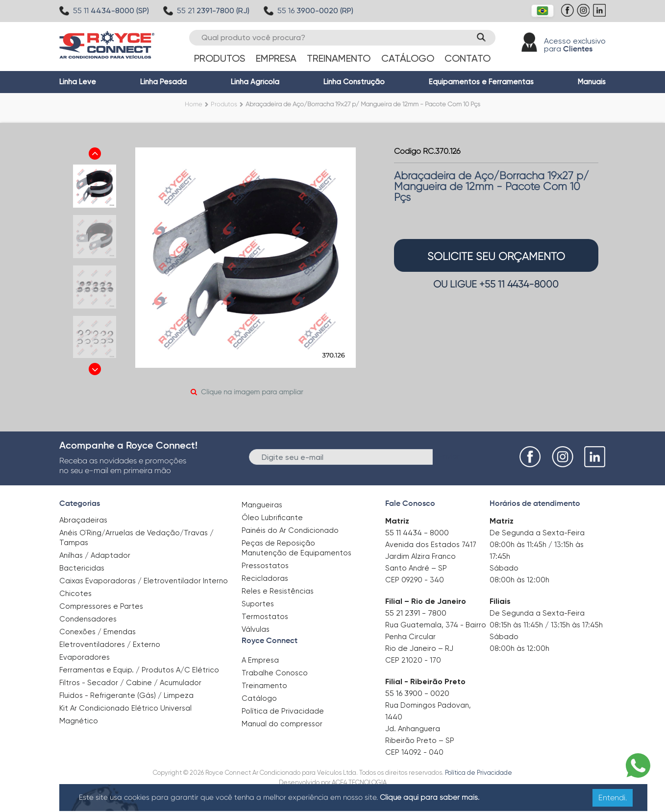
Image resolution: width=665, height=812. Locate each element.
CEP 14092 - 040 (414, 752)
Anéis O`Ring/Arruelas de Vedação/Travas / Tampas (136, 538)
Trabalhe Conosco (275, 673)
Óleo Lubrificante (272, 518)
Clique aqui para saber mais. (430, 797)
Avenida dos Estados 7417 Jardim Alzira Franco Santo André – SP (431, 556)
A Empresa (260, 660)
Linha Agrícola (255, 82)
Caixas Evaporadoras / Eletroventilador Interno (144, 581)
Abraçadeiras (83, 520)
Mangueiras (262, 505)
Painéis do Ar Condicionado (290, 530)
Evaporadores (85, 657)
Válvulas (256, 629)
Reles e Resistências (278, 591)
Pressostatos (265, 566)
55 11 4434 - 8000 (417, 533)
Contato (468, 58)
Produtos (220, 58)
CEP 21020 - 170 (413, 660)
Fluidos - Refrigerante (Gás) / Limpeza (126, 695)
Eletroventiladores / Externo (110, 645)
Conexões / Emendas (98, 632)
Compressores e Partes (101, 606)
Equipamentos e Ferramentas (481, 82)
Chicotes (75, 594)
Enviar (449, 456)
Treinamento (339, 58)
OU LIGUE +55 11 (496, 284)
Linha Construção (354, 82)
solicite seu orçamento (496, 256)
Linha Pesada (163, 82)
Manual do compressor (282, 724)
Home (194, 104)
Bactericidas (82, 568)
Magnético (79, 718)
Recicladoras (265, 578)
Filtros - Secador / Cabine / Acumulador (130, 683)
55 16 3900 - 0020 (417, 693)
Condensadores (88, 619)
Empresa (276, 58)
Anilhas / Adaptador (95, 555)
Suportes (258, 604)
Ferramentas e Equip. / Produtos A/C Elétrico (139, 670)
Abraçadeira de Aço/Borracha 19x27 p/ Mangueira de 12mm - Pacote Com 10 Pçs (363, 104)
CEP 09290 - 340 (415, 580)
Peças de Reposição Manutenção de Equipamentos (296, 548)
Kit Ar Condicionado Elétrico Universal (125, 708)
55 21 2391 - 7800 (416, 613)
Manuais (592, 82)
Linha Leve (78, 82)
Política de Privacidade (283, 711)
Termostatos (265, 617)
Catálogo (408, 58)
